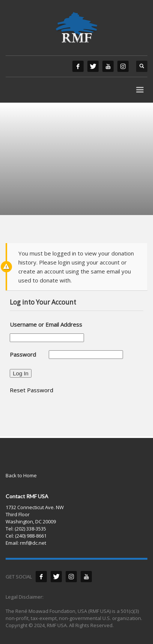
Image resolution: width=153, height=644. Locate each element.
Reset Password (31, 390)
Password (23, 354)
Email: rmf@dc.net (26, 543)
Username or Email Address (46, 324)
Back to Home (21, 475)
